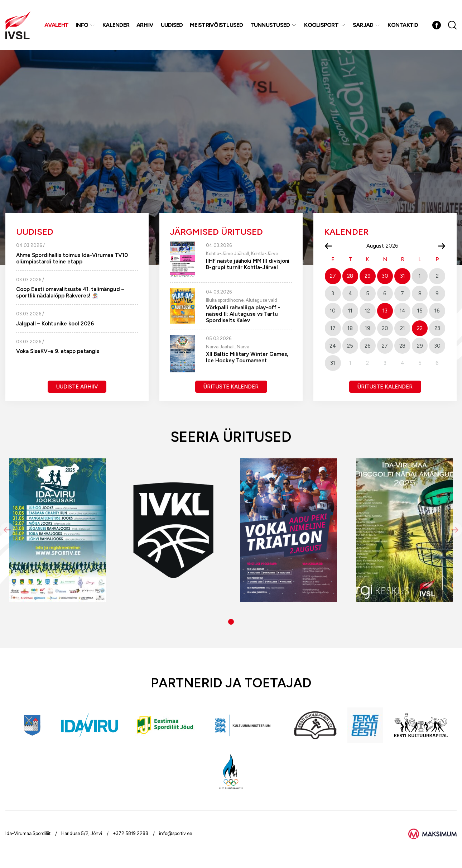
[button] (231, 622)
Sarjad (363, 25)
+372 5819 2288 (131, 833)
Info (82, 25)
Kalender (116, 25)
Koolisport (321, 25)
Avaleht (56, 25)
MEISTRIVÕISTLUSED (216, 25)
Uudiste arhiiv (77, 387)
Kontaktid (403, 25)
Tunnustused (270, 25)
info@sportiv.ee (175, 833)
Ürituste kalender (231, 387)
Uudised (172, 25)
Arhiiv (145, 25)
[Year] (395, 246)
